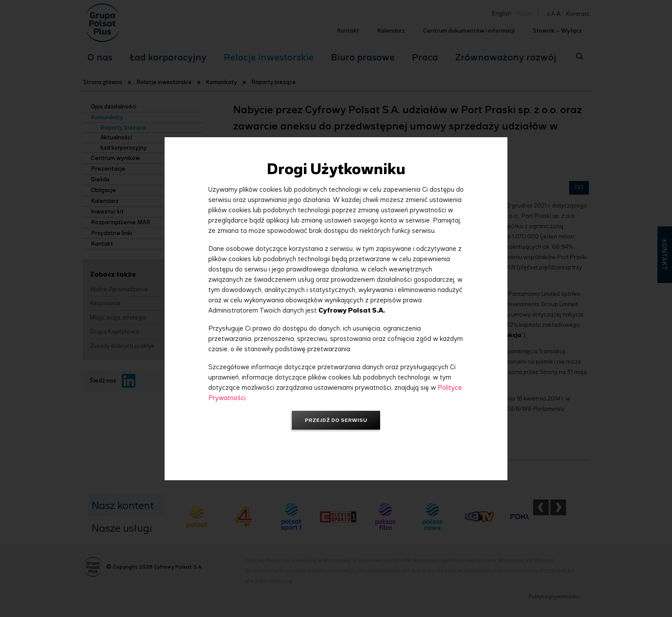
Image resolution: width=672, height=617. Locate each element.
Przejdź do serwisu (336, 420)
